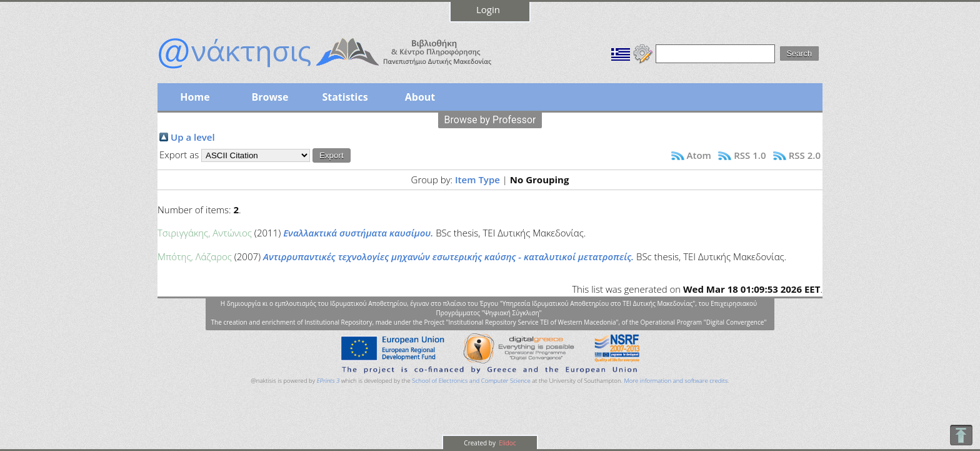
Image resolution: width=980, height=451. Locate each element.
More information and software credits (676, 381)
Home (195, 97)
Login (488, 9)
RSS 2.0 (805, 155)
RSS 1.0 (750, 155)
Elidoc (507, 443)
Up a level (193, 137)
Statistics (345, 97)
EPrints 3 (328, 381)
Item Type (477, 180)
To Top (961, 435)
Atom (699, 155)
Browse (270, 97)
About (420, 97)
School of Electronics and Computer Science (471, 381)
